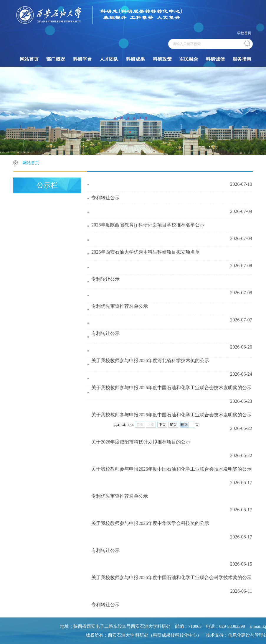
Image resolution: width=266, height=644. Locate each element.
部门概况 (56, 59)
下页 (162, 425)
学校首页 (244, 33)
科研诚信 (215, 59)
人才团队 (109, 59)
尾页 (173, 425)
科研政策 (162, 59)
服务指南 (242, 59)
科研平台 (82, 59)
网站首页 (29, 59)
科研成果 (136, 59)
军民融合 (189, 59)
